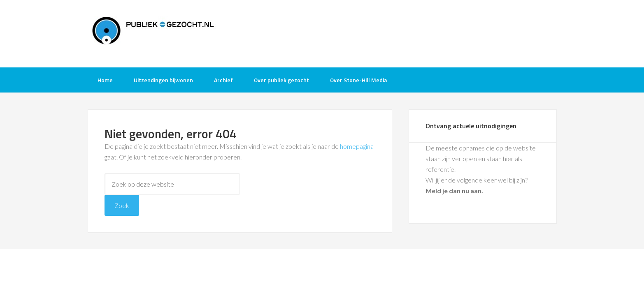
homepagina (357, 146)
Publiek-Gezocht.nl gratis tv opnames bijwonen (153, 33)
